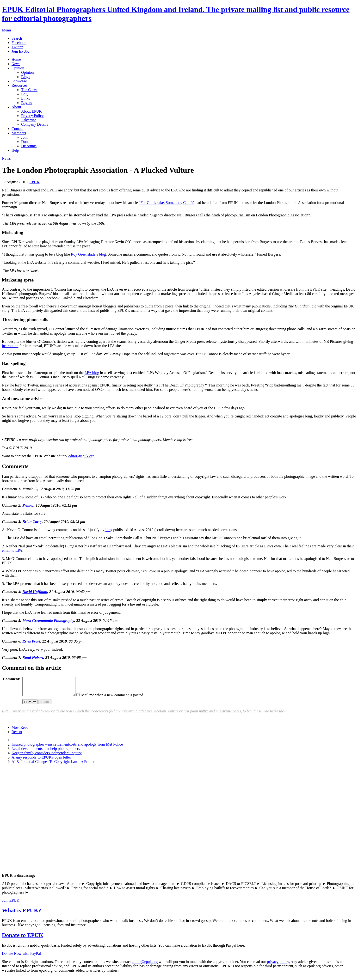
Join (24, 137)
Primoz (28, 505)
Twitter (17, 47)
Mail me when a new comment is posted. (119, 699)
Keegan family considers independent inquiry (46, 756)
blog (92, 373)
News (16, 64)
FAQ (25, 94)
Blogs (26, 77)
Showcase (19, 81)
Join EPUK (20, 51)
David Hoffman (35, 592)
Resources (19, 85)
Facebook (19, 43)
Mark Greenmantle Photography (48, 621)
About (16, 107)
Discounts (29, 146)
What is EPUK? (22, 914)
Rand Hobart (33, 658)
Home (16, 59)
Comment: (12, 679)
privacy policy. (278, 965)
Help (15, 150)
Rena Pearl (31, 641)
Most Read (20, 731)
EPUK (35, 182)
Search (17, 38)
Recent (17, 735)
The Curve (29, 90)
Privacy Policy (32, 116)
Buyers (27, 103)
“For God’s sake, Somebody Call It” (167, 203)
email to (12, 550)
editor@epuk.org (81, 456)
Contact (18, 129)
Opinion (18, 68)
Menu (6, 30)
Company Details (35, 124)
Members (19, 133)
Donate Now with (21, 957)
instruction (10, 346)
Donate (27, 142)
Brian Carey (32, 522)
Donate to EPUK (23, 939)
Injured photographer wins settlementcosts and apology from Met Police (67, 748)
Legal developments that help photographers (46, 752)
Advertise (29, 120)
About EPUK (31, 111)
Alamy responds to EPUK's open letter (41, 761)
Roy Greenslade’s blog (88, 254)
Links (25, 98)
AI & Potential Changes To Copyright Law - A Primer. (53, 765)
